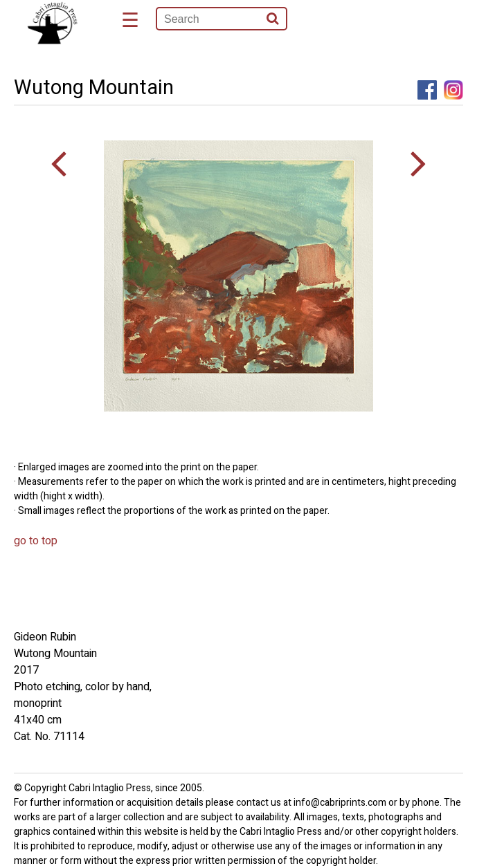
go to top (36, 541)
